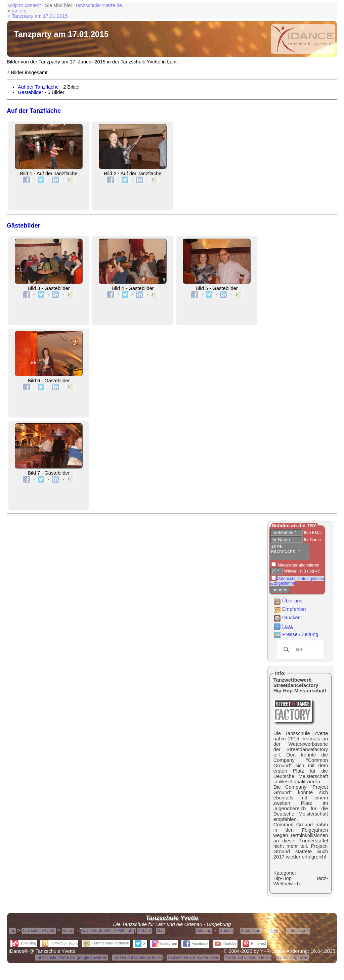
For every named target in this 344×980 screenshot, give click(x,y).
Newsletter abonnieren (298, 568)
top (12, 934)
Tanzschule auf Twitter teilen (193, 961)
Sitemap (204, 934)
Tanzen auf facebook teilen (137, 961)
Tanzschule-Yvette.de (98, 5)
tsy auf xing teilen (292, 961)
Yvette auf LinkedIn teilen (248, 961)
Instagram (164, 946)
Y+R (265, 954)
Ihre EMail (313, 533)
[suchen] (300, 653)
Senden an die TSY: (295, 526)
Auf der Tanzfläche (38, 87)
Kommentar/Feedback (106, 946)
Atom (73, 946)
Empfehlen (290, 612)
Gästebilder (30, 92)
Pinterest (254, 946)
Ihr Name (312, 540)
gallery (19, 11)
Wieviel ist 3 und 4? (301, 574)
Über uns (288, 604)
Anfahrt (144, 934)
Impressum (251, 934)
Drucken (287, 621)
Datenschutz (298, 934)
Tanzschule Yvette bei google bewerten (71, 961)
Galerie (226, 934)
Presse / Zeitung (296, 637)
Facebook (196, 946)
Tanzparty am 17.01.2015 (40, 16)
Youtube (225, 946)
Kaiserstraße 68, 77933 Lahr (107, 934)
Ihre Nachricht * (292, 553)
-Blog (24, 946)
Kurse (68, 934)
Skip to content (25, 5)
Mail (160, 934)
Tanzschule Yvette (39, 934)
